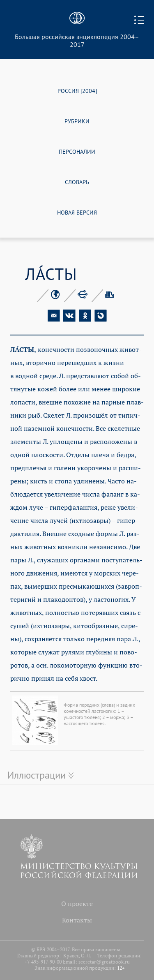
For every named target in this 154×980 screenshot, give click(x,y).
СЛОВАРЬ (77, 181)
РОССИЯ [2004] (77, 90)
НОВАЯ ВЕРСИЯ (77, 212)
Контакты (77, 920)
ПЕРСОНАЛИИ (77, 151)
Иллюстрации (37, 775)
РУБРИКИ (77, 121)
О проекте (77, 904)
